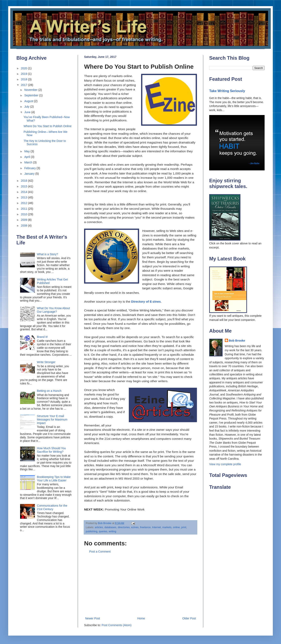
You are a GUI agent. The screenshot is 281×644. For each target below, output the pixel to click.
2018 (25, 79)
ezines (135, 527)
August (29, 101)
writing (112, 531)
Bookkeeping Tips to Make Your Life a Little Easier (54, 479)
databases (110, 527)
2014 (25, 192)
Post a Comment (100, 552)
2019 (25, 74)
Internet (156, 527)
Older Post (189, 618)
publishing (92, 531)
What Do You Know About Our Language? (53, 310)
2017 (25, 85)
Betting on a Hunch (49, 391)
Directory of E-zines (146, 301)
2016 (25, 181)
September (32, 95)
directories (124, 527)
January (30, 174)
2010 (25, 214)
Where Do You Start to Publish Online (47, 126)
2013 (25, 197)
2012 (25, 203)
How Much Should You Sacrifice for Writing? (51, 450)
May (27, 151)
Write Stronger (46, 362)
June (28, 112)
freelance (145, 527)
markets (167, 527)
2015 (25, 186)
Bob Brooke (237, 341)
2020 (25, 68)
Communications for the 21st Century (52, 507)
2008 (25, 226)
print (184, 527)
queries (103, 531)
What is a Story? (47, 254)
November (31, 90)
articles (99, 527)
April (27, 157)
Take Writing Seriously (227, 91)
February (30, 168)
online (176, 527)
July (27, 107)
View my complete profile (225, 464)
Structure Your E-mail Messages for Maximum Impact (52, 419)
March (29, 162)
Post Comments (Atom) (117, 625)
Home (141, 618)
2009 (25, 220)
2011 (25, 209)
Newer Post (93, 618)
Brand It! (42, 337)
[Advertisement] (140, 585)
